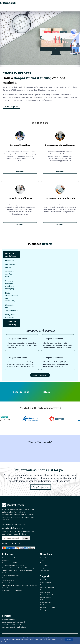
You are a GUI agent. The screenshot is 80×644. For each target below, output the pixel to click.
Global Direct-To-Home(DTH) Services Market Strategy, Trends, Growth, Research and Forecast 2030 (57, 364)
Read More (20, 172)
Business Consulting (10, 619)
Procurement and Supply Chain (14, 627)
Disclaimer (44, 605)
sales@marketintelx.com (13, 528)
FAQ (42, 600)
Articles (43, 563)
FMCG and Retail (8, 580)
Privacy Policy (46, 602)
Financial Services (9, 578)
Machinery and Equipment (12, 590)
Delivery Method (46, 595)
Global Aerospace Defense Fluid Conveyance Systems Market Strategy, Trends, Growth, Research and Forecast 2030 (58, 346)
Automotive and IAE (10, 563)
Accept (69, 640)
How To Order (45, 592)
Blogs (42, 560)
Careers (43, 585)
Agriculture (6, 560)
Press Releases (46, 558)
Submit (26, 538)
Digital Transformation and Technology (17, 570)
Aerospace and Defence (17, 339)
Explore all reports (40, 375)
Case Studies (45, 570)
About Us (43, 580)
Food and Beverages (10, 583)
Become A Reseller (47, 587)
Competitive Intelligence (12, 625)
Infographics (45, 568)
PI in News (44, 565)
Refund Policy (45, 597)
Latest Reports (7, 588)
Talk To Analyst (41, 487)
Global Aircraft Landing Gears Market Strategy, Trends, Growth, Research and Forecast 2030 (22, 345)
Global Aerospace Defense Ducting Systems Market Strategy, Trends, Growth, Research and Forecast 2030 (21, 364)
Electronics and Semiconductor (14, 573)
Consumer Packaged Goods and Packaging (18, 568)
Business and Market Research (14, 622)
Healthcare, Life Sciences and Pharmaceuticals (20, 585)
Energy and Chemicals (11, 575)
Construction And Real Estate (13, 565)
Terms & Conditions (47, 607)
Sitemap (43, 610)
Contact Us (44, 590)
